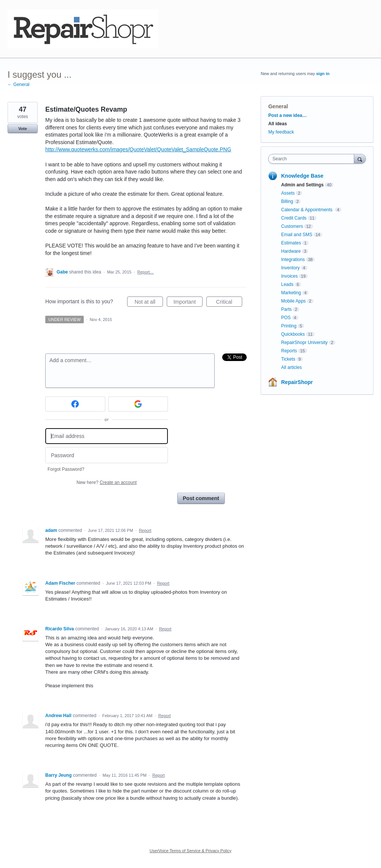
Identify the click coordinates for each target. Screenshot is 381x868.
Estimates (291, 243)
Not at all (149, 303)
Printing (289, 326)
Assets (288, 193)
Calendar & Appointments (307, 210)
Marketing (291, 293)
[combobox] (313, 159)
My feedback (281, 132)
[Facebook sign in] (75, 404)
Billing (287, 201)
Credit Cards (294, 218)
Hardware (291, 251)
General (278, 106)
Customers (292, 226)
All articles (291, 367)
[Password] (107, 455)
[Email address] (107, 436)
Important (188, 303)
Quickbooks (293, 334)
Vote (22, 129)
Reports (289, 351)
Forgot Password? (66, 469)
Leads (287, 284)
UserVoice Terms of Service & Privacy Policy (191, 851)
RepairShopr (297, 382)
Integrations (293, 260)
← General (18, 84)
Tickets (288, 359)
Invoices (289, 276)
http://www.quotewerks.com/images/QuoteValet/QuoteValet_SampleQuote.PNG (138, 149)
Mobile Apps (293, 301)
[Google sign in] (138, 404)
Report (145, 530)
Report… (146, 272)
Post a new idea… (287, 115)
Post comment (201, 498)
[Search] (360, 159)
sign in (323, 74)
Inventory (290, 268)
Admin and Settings (302, 185)
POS (286, 318)
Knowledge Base (302, 176)
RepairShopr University (304, 343)
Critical (229, 303)
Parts (286, 309)
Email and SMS (297, 235)
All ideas (277, 124)
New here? (107, 482)
